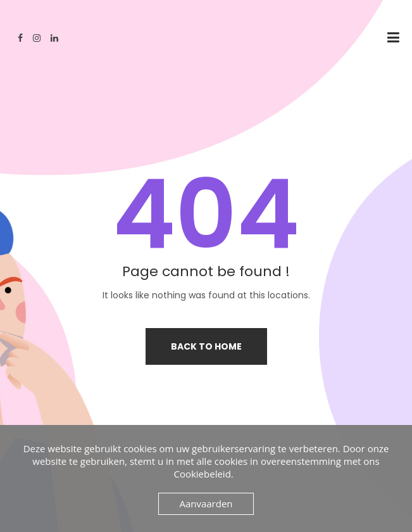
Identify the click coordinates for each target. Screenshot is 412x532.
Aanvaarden (206, 503)
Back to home (206, 346)
